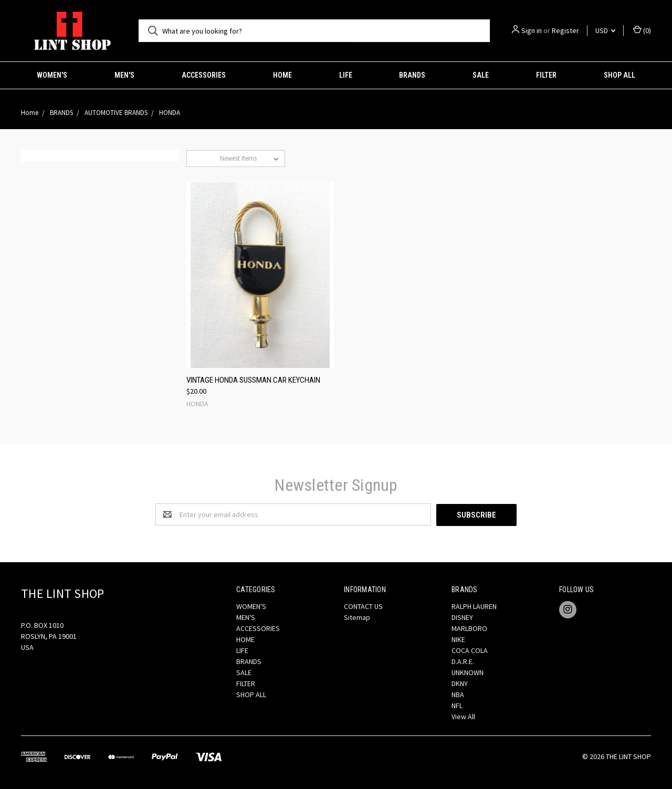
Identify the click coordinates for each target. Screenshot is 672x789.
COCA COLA (470, 650)
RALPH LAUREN (474, 606)
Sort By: (203, 158)
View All (463, 716)
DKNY (460, 683)
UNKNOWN (468, 672)
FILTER (546, 75)
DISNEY (462, 617)
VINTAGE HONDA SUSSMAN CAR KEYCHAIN (253, 380)
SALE (481, 75)
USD (605, 30)
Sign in (532, 30)
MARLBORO (469, 628)
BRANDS (412, 75)
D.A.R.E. (463, 661)
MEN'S (124, 75)
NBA (458, 694)
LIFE (346, 75)
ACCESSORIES (204, 75)
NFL (457, 705)
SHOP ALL (619, 75)
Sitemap (357, 617)
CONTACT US (363, 606)
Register (565, 30)
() (642, 30)
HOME (282, 75)
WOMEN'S (52, 75)
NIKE (458, 639)
